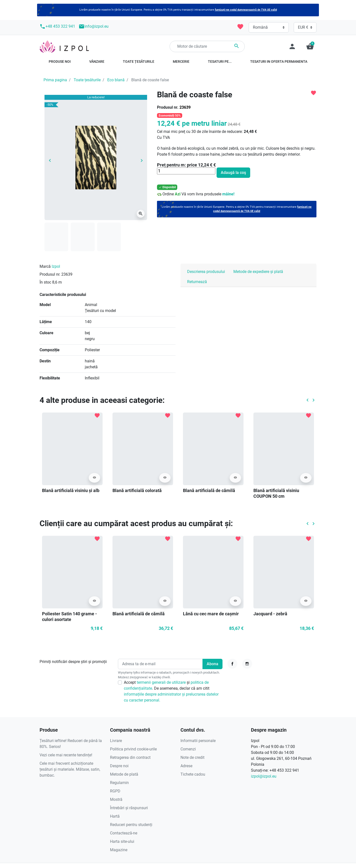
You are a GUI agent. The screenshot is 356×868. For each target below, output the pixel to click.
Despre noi (119, 766)
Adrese (186, 766)
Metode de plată (124, 774)
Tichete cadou (193, 774)
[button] (310, 46)
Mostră (116, 799)
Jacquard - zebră (270, 614)
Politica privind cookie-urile (133, 749)
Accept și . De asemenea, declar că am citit (171, 691)
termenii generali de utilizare (162, 682)
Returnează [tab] (197, 282)
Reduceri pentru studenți (131, 825)
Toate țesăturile (87, 80)
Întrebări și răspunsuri (129, 808)
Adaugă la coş (233, 173)
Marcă (45, 266)
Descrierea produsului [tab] (206, 272)
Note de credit (192, 757)
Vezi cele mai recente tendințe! (66, 755)
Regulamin (119, 783)
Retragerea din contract (130, 757)
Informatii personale (198, 741)
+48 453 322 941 (57, 26)
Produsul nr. (168, 107)
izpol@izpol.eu (264, 776)
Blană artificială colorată (137, 490)
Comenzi (188, 749)
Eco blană (116, 80)
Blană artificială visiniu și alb (71, 490)
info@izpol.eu (94, 26)
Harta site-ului (122, 841)
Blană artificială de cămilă (209, 490)
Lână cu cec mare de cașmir (211, 614)
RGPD (115, 791)
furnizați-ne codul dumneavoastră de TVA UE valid (246, 10)
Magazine (119, 850)
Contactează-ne (124, 833)
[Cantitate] (186, 171)
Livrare (116, 741)
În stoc (45, 282)
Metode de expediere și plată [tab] (258, 272)
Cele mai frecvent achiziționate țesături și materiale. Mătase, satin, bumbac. (70, 769)
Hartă (115, 816)
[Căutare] (207, 46)
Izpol (56, 266)
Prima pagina (55, 80)
